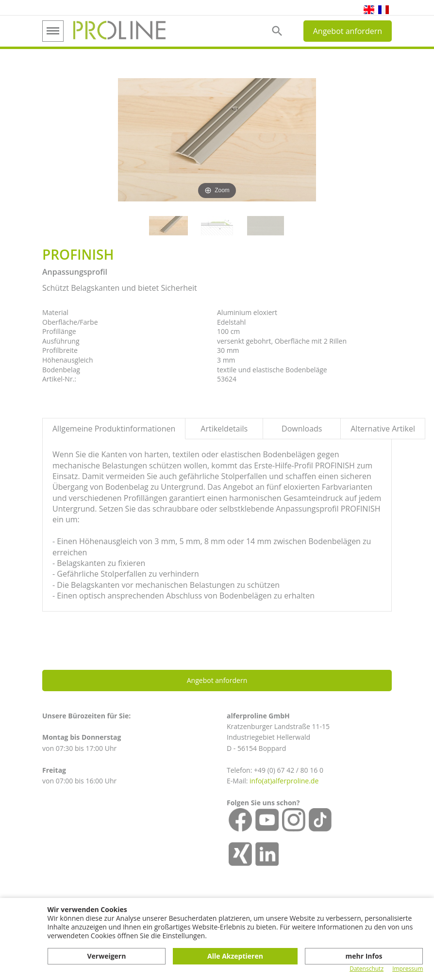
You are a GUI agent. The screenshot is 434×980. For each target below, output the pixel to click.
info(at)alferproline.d (282, 781)
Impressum (408, 969)
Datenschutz (367, 969)
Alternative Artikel (383, 429)
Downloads (302, 429)
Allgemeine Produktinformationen (114, 429)
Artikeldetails (224, 429)
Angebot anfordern (348, 31)
